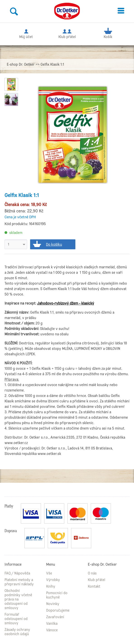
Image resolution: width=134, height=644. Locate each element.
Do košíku (54, 244)
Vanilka (52, 624)
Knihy (51, 586)
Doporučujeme (58, 610)
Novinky (53, 604)
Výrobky (53, 580)
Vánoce (52, 630)
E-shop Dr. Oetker (21, 64)
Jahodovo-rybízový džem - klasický (66, 303)
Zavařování (55, 617)
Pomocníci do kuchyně (57, 595)
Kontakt (94, 586)
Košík (108, 33)
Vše (49, 573)
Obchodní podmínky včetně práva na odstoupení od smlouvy (18, 599)
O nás (92, 573)
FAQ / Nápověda (17, 573)
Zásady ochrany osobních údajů (17, 632)
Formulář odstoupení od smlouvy (16, 619)
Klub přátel (67, 33)
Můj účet (26, 33)
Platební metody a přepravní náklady (19, 582)
